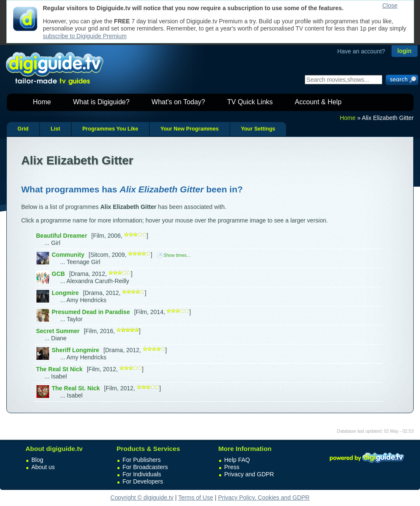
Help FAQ (237, 460)
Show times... (174, 255)
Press (232, 467)
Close (390, 6)
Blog (37, 460)
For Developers (143, 481)
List (55, 129)
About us (43, 467)
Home (42, 102)
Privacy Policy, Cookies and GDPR (264, 498)
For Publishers (142, 460)
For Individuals (142, 474)
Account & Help (318, 102)
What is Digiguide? (101, 102)
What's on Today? (178, 102)
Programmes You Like (110, 129)
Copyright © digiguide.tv (142, 498)
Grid (23, 129)
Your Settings (258, 129)
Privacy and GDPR (249, 474)
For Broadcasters (145, 467)
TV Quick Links (250, 102)
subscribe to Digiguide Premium (85, 36)
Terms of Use (196, 498)
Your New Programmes (189, 129)
